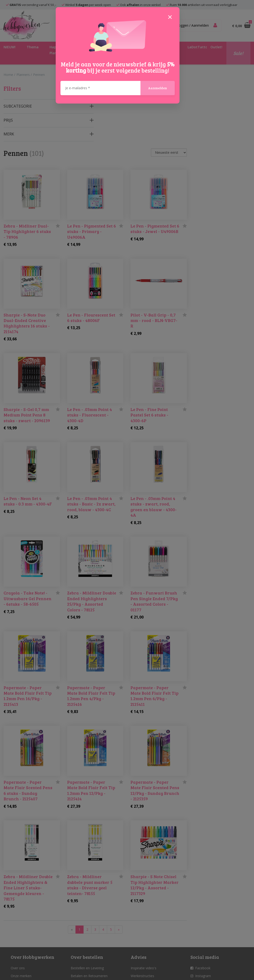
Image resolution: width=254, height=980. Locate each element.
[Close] (170, 17)
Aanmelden (157, 88)
